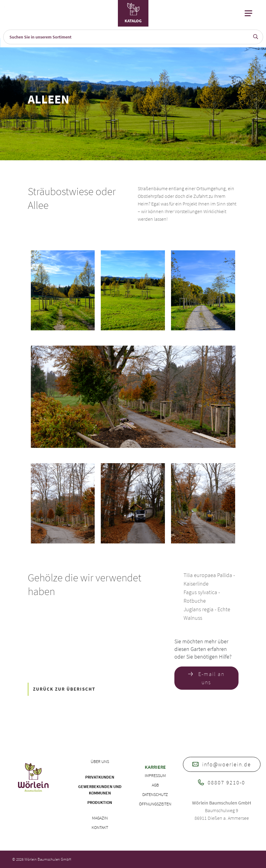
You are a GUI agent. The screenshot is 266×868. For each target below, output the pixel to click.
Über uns (100, 761)
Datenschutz (155, 794)
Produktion (100, 802)
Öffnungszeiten (155, 804)
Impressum (155, 775)
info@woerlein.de (222, 764)
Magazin (100, 818)
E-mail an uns (206, 678)
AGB (155, 785)
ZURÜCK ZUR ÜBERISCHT (64, 689)
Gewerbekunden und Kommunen (100, 790)
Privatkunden (100, 777)
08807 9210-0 (222, 782)
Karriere (155, 767)
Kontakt (100, 827)
